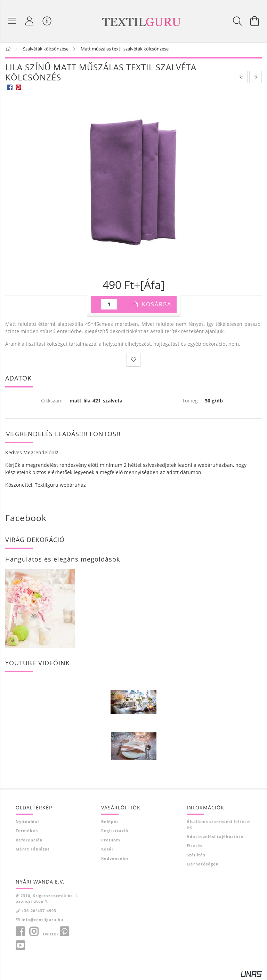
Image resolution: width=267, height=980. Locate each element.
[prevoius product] (241, 78)
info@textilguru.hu (42, 921)
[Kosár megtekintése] (255, 21)
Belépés (110, 822)
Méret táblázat (33, 850)
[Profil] (30, 21)
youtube (20, 947)
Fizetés (195, 847)
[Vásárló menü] (47, 21)
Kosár (107, 850)
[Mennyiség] (109, 305)
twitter (51, 935)
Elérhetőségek (203, 865)
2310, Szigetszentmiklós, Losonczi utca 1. (47, 900)
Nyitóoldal (27, 822)
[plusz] (122, 305)
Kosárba (157, 305)
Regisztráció (115, 832)
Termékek (27, 832)
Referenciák (29, 841)
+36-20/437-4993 (39, 912)
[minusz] (96, 305)
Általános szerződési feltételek (219, 825)
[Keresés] (237, 21)
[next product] (256, 78)
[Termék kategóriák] (12, 21)
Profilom (111, 841)
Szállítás (196, 856)
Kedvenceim (115, 859)
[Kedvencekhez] (133, 361)
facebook (20, 933)
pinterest (64, 933)
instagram (34, 933)
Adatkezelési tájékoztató (215, 837)
